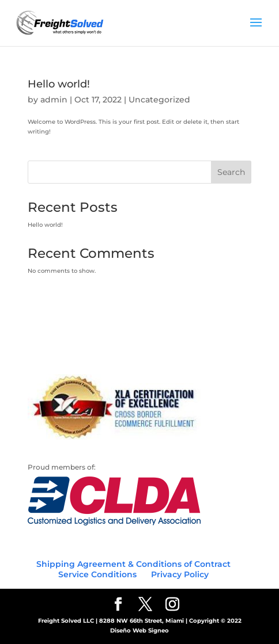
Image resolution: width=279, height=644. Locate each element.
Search (231, 172)
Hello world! (59, 84)
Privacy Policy (180, 574)
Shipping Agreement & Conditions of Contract (133, 564)
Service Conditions (97, 574)
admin (54, 100)
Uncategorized (159, 100)
